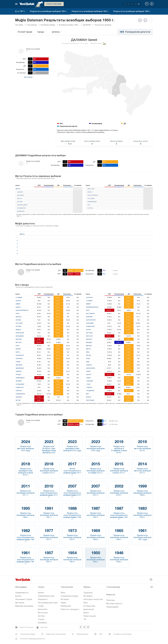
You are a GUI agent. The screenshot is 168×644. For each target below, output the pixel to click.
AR (132, 4)
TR (125, 4)
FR (135, 4)
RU (139, 4)
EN (129, 4)
